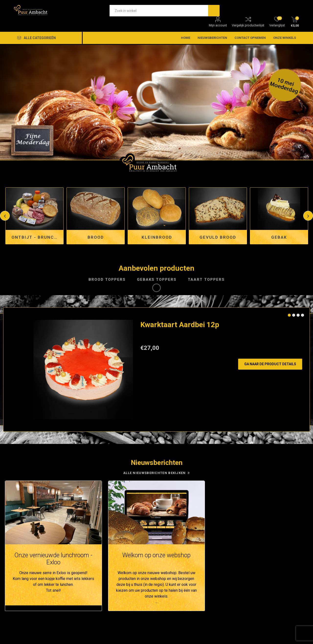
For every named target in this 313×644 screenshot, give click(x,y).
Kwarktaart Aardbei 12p (180, 325)
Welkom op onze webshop (156, 555)
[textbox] (159, 11)
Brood (96, 237)
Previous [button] (5, 216)
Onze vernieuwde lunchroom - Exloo (53, 559)
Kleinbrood (157, 237)
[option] (156, 109)
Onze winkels (285, 38)
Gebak (279, 237)
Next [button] (308, 216)
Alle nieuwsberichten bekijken (155, 473)
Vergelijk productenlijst (248, 25)
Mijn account (218, 25)
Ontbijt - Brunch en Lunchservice (36, 237)
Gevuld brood (218, 237)
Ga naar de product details (270, 364)
